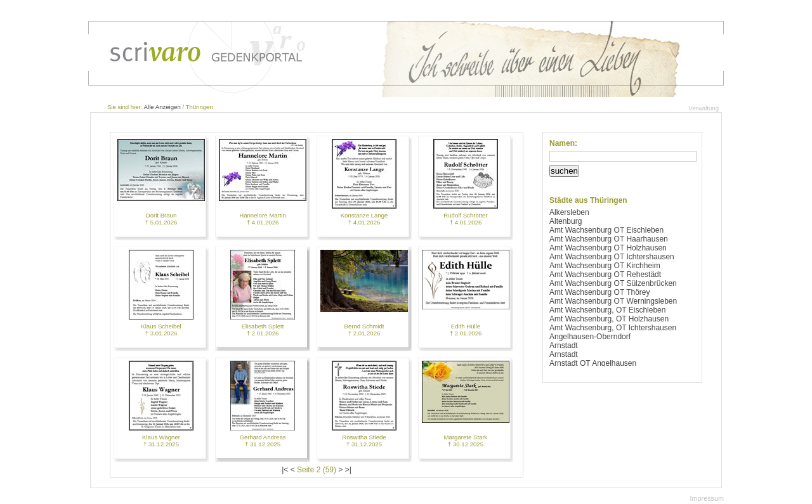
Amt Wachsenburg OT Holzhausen (608, 248)
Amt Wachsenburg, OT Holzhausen (609, 319)
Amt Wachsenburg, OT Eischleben (607, 310)
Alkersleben (569, 212)
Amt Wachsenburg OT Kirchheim (605, 266)
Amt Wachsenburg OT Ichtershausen (612, 257)
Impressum (707, 498)
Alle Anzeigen (162, 107)
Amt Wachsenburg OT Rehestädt (605, 275)
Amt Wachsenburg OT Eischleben (606, 230)
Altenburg (566, 221)
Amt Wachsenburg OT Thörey (600, 292)
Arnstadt (564, 346)
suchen (564, 171)
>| (348, 470)
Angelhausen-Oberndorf (590, 337)
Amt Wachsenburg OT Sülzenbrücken (613, 283)
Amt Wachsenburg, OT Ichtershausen (613, 328)
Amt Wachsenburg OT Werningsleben (613, 301)
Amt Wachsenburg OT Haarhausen (609, 239)
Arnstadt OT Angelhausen (593, 363)
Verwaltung (704, 108)
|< (285, 470)
